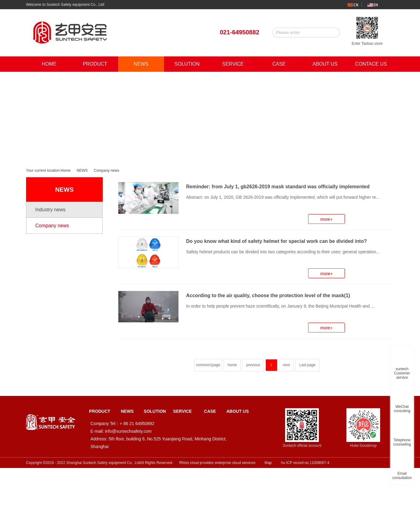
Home (66, 171)
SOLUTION (187, 64)
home (232, 365)
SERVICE (233, 64)
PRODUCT (95, 64)
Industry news (50, 210)
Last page (307, 365)
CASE (279, 64)
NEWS (141, 64)
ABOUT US (325, 64)
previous (253, 365)
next (286, 365)
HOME (49, 64)
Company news (107, 171)
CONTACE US (371, 64)
